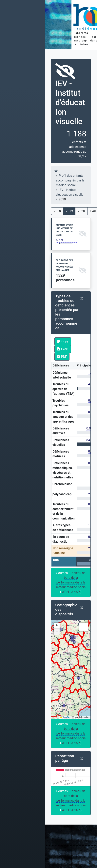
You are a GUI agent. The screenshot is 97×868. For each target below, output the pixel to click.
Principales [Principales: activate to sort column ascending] (85, 365)
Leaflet (65, 717)
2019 (69, 211)
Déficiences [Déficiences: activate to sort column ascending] (61, 365)
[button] (57, 626)
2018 (57, 211)
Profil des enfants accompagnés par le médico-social (70, 180)
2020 (81, 211)
